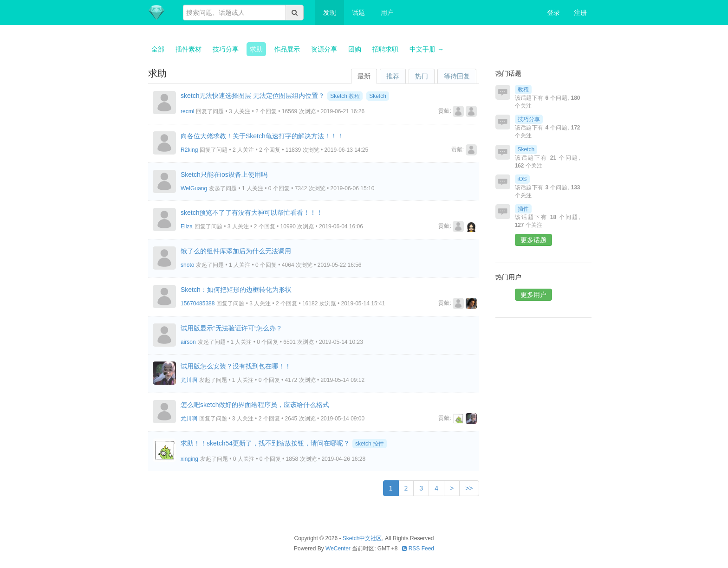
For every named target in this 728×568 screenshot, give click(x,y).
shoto (187, 265)
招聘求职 (385, 49)
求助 (256, 49)
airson (188, 342)
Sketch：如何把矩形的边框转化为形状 (236, 290)
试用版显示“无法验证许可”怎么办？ (231, 328)
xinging (189, 459)
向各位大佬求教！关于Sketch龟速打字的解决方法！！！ (262, 136)
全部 (158, 49)
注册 (580, 13)
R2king (189, 150)
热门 (422, 76)
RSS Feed (418, 549)
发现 (330, 13)
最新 (364, 76)
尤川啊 (189, 380)
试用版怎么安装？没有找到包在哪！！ (236, 366)
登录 (553, 13)
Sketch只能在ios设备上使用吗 (224, 174)
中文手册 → (427, 49)
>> (469, 488)
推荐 (393, 76)
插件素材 (188, 49)
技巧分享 (226, 49)
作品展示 (287, 49)
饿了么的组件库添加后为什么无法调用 (236, 251)
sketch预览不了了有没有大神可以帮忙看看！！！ (252, 213)
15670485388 (198, 303)
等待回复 (457, 76)
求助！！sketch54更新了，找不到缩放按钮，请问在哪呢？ (265, 443)
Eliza (187, 226)
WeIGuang (194, 188)
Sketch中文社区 (362, 538)
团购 (355, 49)
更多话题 (533, 240)
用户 (387, 13)
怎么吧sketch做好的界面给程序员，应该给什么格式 (255, 405)
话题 (358, 13)
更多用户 (533, 295)
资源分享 (324, 49)
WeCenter (338, 549)
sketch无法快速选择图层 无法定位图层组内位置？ (253, 96)
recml (187, 111)
